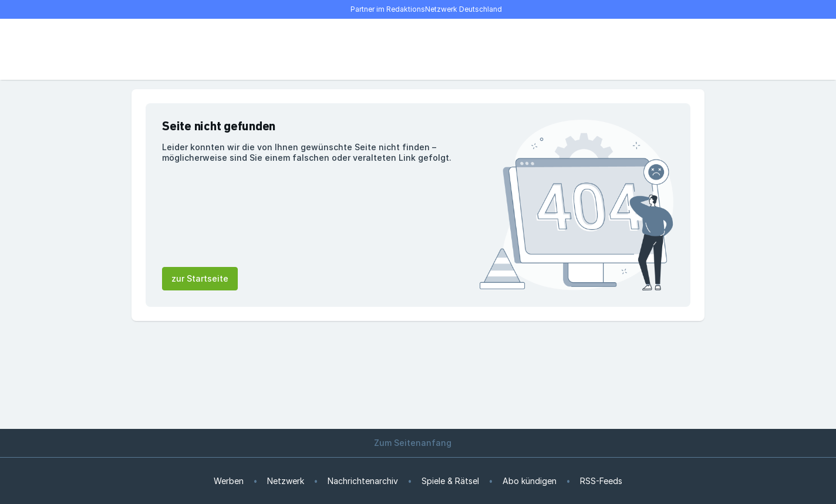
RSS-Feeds (601, 481)
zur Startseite (200, 278)
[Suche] (178, 49)
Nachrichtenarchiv (363, 481)
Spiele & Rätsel (450, 481)
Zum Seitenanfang (418, 443)
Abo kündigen (530, 481)
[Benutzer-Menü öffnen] (683, 49)
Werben (229, 481)
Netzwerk (286, 481)
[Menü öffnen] (153, 49)
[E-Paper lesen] (658, 49)
